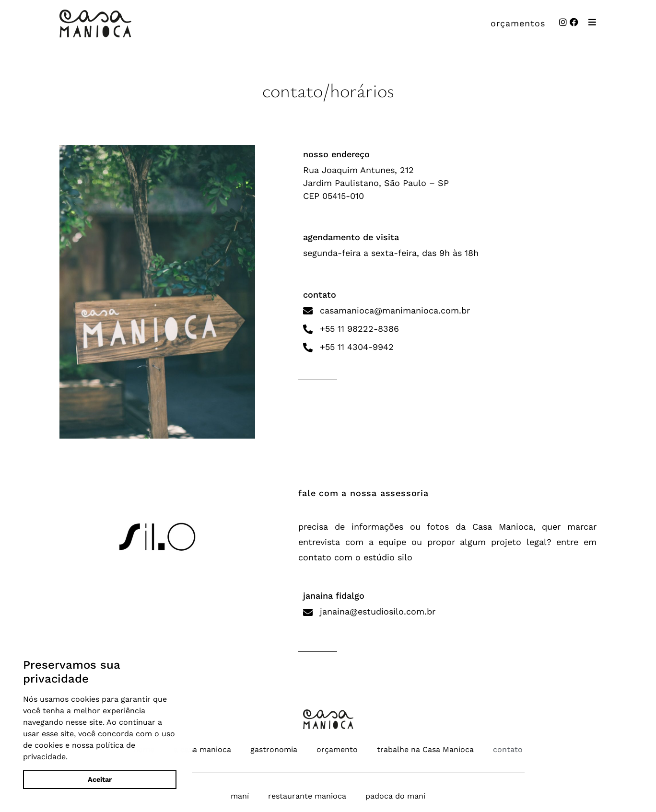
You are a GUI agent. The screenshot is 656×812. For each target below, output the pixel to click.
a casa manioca (202, 749)
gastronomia (274, 749)
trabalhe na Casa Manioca (425, 749)
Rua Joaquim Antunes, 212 (358, 170)
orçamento (337, 749)
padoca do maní (395, 796)
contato (508, 749)
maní (240, 796)
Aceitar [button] (100, 779)
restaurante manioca (307, 796)
